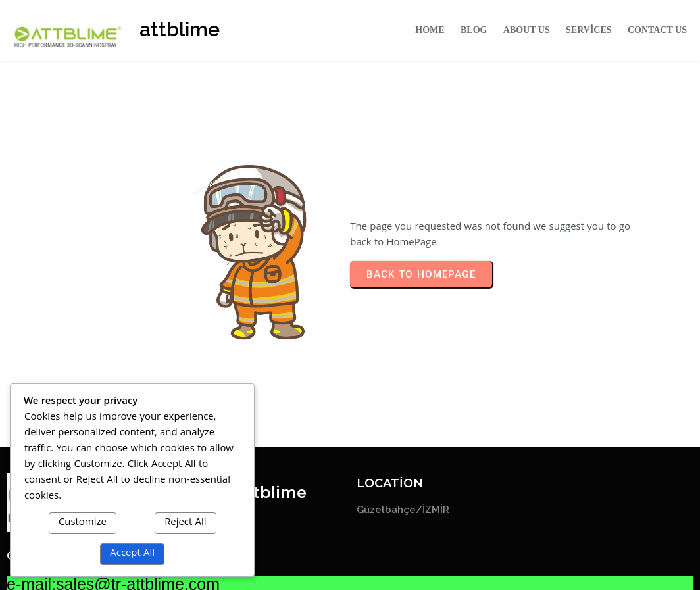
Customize (83, 523)
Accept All (132, 554)
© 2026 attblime (350, 558)
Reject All (185, 523)
